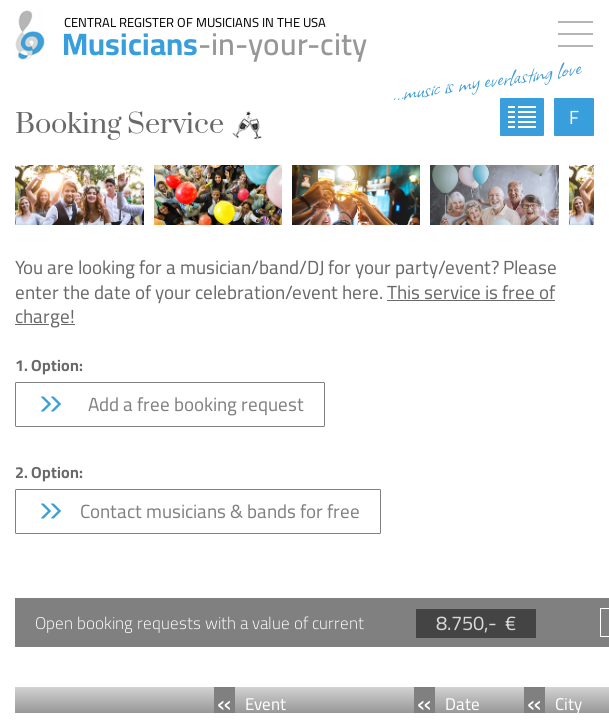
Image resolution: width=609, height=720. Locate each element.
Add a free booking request (170, 404)
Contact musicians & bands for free (198, 511)
